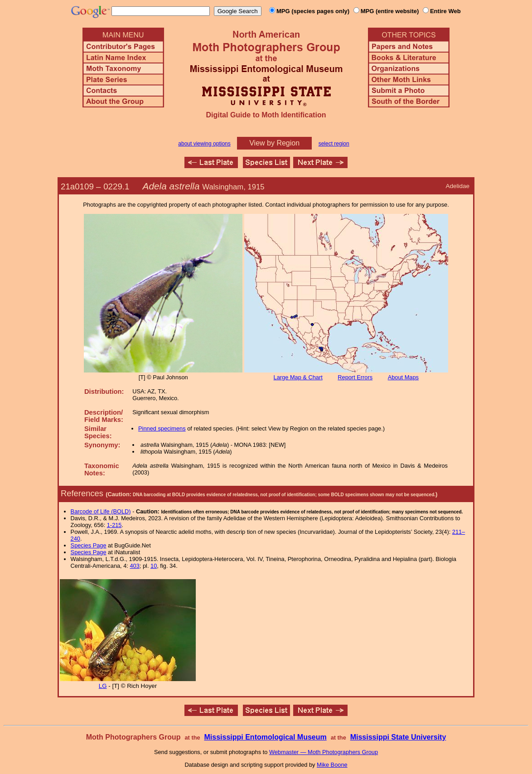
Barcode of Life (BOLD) (101, 511)
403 (134, 566)
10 (154, 566)
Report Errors (355, 377)
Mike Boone (332, 765)
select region (334, 144)
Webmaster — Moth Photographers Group (324, 752)
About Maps (403, 377)
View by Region (274, 143)
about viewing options (204, 144)
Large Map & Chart (298, 377)
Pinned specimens (162, 428)
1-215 (114, 525)
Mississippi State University (398, 737)
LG (103, 686)
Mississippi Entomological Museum (265, 737)
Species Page (89, 545)
